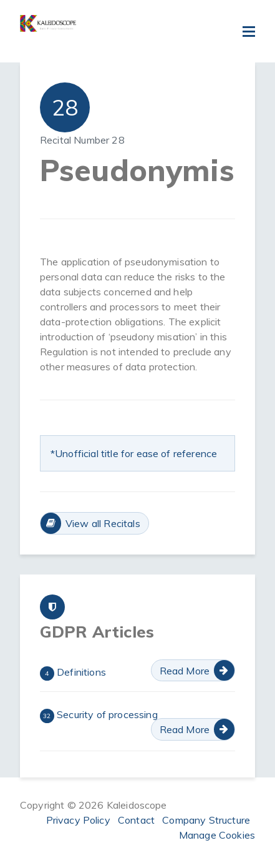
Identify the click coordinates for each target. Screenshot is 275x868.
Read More (185, 671)
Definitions (73, 673)
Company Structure (206, 820)
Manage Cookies (217, 835)
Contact (136, 820)
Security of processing (99, 716)
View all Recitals (103, 523)
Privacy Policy (78, 820)
